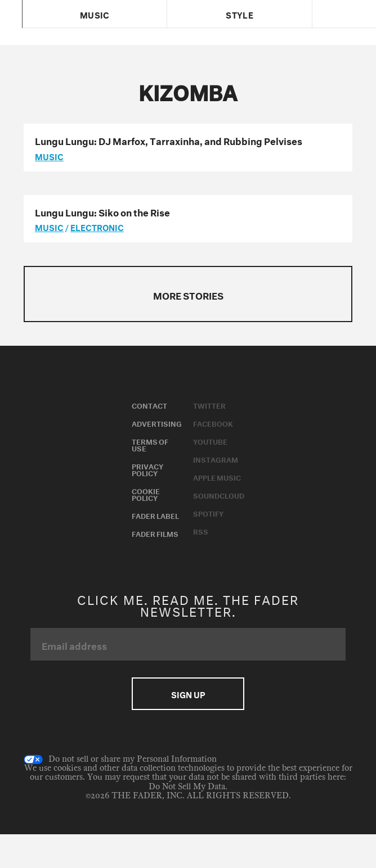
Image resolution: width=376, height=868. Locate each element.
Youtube (210, 441)
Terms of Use (150, 444)
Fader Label (155, 515)
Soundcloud (219, 495)
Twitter (209, 405)
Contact (149, 405)
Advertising (157, 423)
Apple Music (217, 477)
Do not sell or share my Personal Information (120, 759)
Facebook (213, 423)
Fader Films (155, 533)
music (49, 156)
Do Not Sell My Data (187, 787)
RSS (201, 531)
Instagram (216, 459)
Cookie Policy (146, 494)
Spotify (208, 513)
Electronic (97, 227)
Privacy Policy (147, 469)
